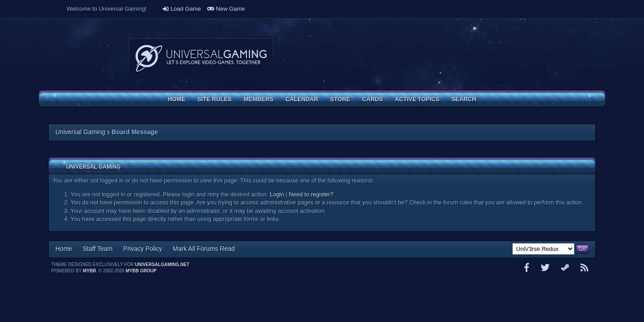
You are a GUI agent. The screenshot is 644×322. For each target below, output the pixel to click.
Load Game (182, 9)
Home (176, 99)
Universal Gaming (80, 132)
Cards (373, 99)
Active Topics (417, 99)
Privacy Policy (143, 249)
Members (258, 99)
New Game (226, 9)
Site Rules (214, 99)
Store (340, 99)
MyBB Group (141, 271)
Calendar (302, 99)
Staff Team (97, 249)
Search (464, 99)
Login (277, 194)
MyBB (89, 271)
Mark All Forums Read (204, 249)
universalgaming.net (162, 265)
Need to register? (311, 194)
